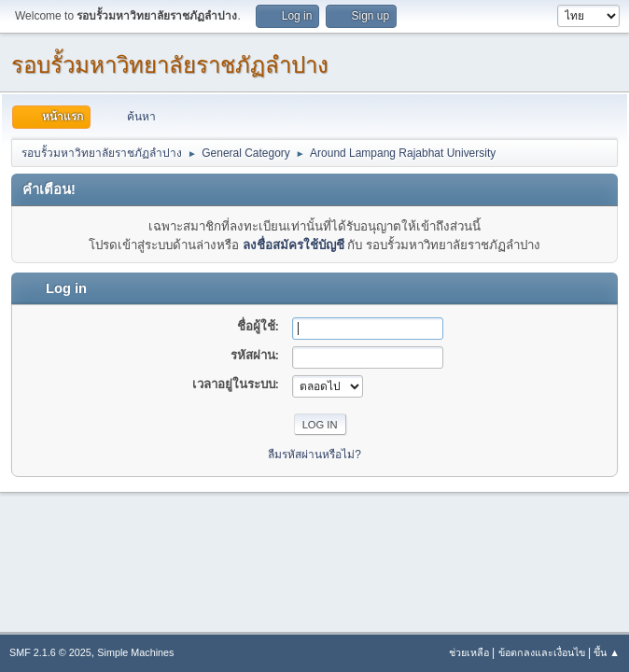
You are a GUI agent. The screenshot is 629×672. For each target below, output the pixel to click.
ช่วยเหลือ (469, 652)
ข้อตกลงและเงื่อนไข (542, 652)
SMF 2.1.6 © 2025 (50, 652)
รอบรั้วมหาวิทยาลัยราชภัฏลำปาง (170, 65)
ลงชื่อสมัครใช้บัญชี (294, 245)
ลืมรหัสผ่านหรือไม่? (314, 455)
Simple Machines (135, 652)
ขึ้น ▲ (607, 652)
